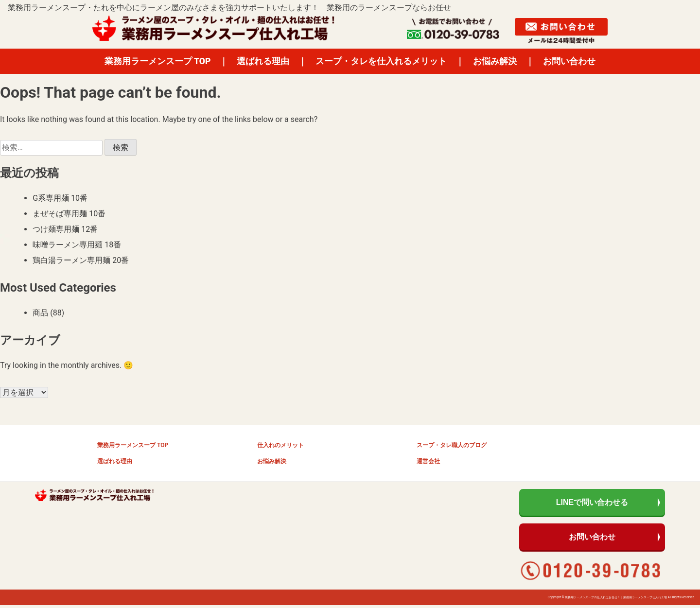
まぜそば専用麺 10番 (69, 214)
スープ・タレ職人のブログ (452, 445)
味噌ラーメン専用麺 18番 (77, 245)
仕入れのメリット (280, 445)
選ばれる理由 (263, 61)
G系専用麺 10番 (60, 198)
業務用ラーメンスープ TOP (158, 61)
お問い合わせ (569, 61)
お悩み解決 (495, 61)
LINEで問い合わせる (592, 503)
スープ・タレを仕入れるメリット (381, 61)
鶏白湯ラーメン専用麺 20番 (81, 260)
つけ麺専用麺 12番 (65, 229)
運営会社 (428, 461)
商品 (40, 313)
